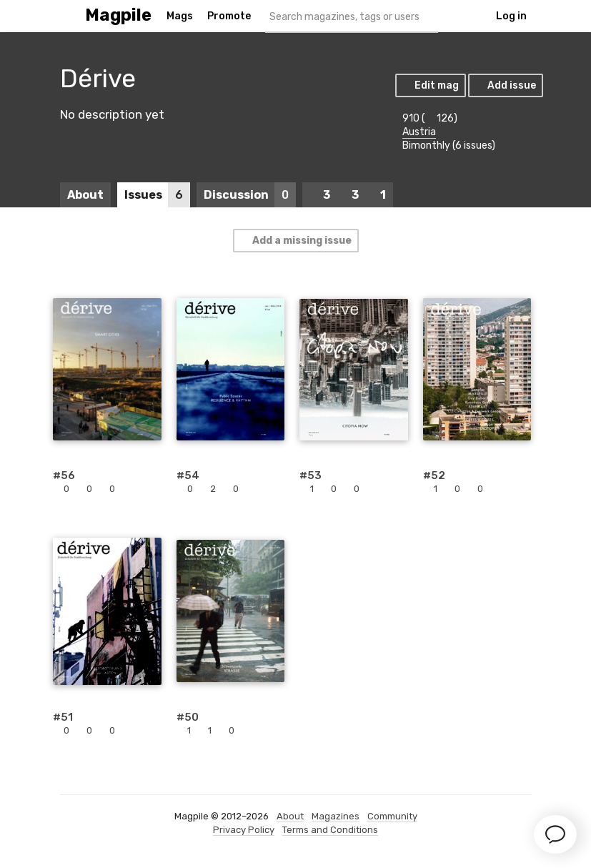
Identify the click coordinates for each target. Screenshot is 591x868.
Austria (419, 132)
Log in (511, 16)
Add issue (505, 85)
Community (392, 816)
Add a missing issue (295, 241)
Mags (180, 16)
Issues (157, 195)
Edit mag (430, 85)
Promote (229, 16)
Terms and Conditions (330, 830)
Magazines (336, 816)
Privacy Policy (244, 830)
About (85, 195)
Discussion (250, 195)
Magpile (118, 15)
